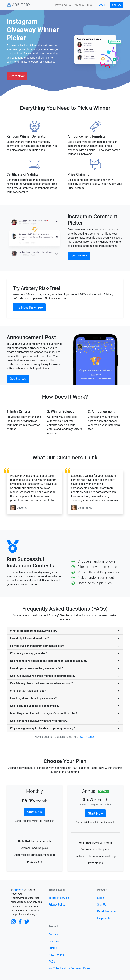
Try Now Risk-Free (29, 307)
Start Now (17, 76)
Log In (103, 5)
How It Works (57, 955)
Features (79, 5)
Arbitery (18, 890)
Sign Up (117, 5)
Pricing (53, 948)
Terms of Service (59, 898)
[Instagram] (13, 921)
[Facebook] (20, 921)
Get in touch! (88, 737)
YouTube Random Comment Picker (70, 968)
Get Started (79, 256)
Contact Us (55, 934)
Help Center (104, 918)
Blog (90, 5)
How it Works (63, 5)
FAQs (52, 962)
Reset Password (107, 911)
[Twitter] (27, 921)
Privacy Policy (57, 905)
